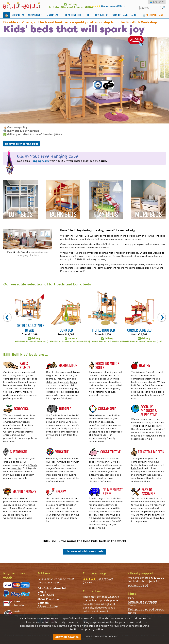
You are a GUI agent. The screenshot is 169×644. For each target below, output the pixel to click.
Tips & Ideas (102, 15)
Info (89, 15)
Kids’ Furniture (74, 15)
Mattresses (53, 15)
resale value (100, 458)
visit (29, 518)
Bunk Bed (150, 385)
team (25, 511)
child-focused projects (146, 434)
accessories (15, 468)
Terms (132, 605)
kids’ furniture (139, 468)
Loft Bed (136, 385)
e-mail (104, 611)
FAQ (131, 598)
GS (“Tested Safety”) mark (18, 390)
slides (49, 382)
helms (74, 382)
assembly (136, 502)
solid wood (137, 392)
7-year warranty (67, 418)
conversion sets (55, 471)
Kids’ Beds (18, 15)
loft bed (108, 375)
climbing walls (61, 382)
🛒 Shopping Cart (153, 15)
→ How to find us (48, 606)
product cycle (96, 441)
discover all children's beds (21, 144)
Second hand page (99, 432)
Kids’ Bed (84, 236)
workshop (30, 505)
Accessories (35, 15)
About (135, 15)
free (102, 515)
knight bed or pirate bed (60, 375)
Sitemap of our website (143, 602)
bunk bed (94, 379)
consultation (113, 415)
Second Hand (120, 15)
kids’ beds (31, 465)
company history (140, 462)
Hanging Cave (40, 161)
